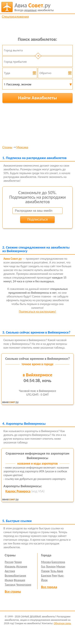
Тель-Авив (57, 571)
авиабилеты (34, 7)
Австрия (10, 571)
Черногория (24, 585)
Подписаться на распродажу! (37, 312)
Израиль (10, 566)
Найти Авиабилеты (37, 98)
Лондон (51, 566)
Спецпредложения (15, 17)
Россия (9, 562)
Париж (45, 571)
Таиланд (10, 585)
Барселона (58, 562)
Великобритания (15, 576)
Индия (9, 580)
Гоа (43, 566)
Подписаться (37, 219)
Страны (7, 147)
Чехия (18, 562)
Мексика (22, 147)
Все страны (13, 591)
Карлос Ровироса (18, 491)
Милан (61, 566)
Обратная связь (62, 623)
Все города (49, 587)
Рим (54, 576)
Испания (22, 566)
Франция (20, 580)
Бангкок (46, 576)
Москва (46, 562)
